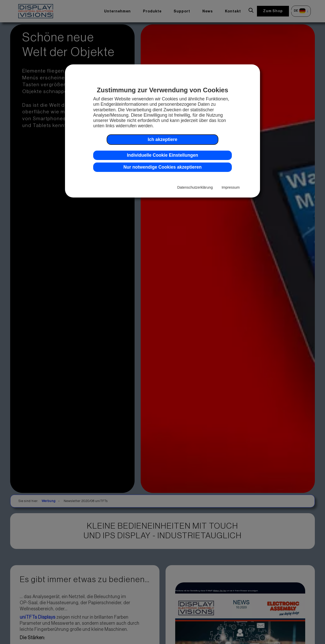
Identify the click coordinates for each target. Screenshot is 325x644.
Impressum (231, 187)
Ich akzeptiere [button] (162, 139)
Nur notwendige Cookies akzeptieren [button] (162, 167)
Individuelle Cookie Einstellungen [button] (163, 155)
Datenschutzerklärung (195, 187)
